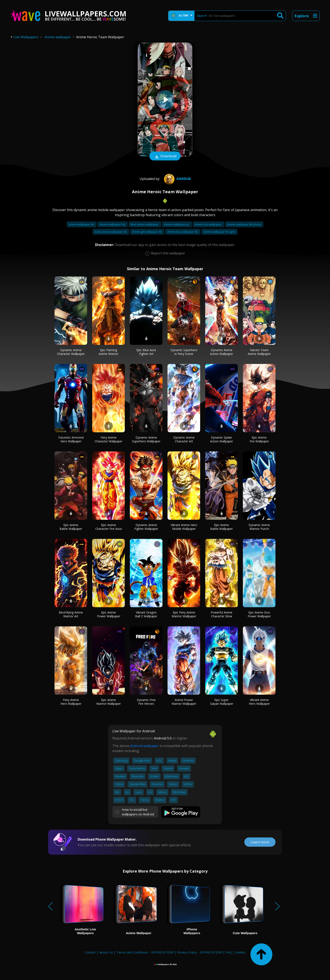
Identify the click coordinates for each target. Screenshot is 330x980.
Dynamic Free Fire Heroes (146, 702)
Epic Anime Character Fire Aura (108, 527)
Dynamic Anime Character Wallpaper (71, 352)
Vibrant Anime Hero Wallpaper (259, 702)
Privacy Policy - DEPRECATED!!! (200, 952)
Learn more (260, 842)
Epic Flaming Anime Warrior (108, 352)
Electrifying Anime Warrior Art (71, 614)
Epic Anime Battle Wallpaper (71, 527)
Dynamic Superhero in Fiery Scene (184, 352)
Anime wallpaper (58, 37)
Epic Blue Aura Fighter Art (146, 352)
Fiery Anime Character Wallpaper (108, 439)
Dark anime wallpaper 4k (111, 232)
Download (165, 156)
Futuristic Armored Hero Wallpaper (71, 439)
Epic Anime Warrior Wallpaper (109, 702)
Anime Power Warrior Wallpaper (184, 702)
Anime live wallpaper (208, 224)
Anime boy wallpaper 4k (183, 232)
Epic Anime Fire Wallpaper (259, 439)
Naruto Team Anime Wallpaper (259, 352)
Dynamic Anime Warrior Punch (259, 527)
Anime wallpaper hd (113, 224)
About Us (106, 952)
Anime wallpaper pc (177, 224)
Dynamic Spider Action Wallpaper (222, 439)
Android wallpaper (144, 746)
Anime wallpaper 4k (82, 224)
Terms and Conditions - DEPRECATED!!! (145, 952)
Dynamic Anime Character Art (184, 439)
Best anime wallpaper (145, 224)
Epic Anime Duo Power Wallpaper (259, 614)
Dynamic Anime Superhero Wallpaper (146, 439)
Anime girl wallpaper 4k (147, 232)
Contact (90, 952)
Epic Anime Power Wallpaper (109, 614)
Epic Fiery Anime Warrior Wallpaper (184, 614)
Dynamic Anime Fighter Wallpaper (146, 527)
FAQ (229, 952)
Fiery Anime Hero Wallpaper (71, 702)
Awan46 (177, 179)
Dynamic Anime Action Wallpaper (222, 352)
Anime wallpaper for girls (219, 232)
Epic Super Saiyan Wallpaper (222, 702)
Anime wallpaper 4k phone (244, 224)
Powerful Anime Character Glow (222, 614)
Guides (240, 952)
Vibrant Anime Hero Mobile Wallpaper (184, 527)
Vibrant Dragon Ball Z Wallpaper (146, 614)
